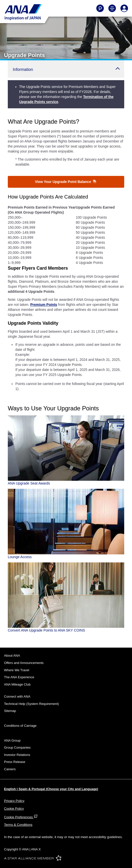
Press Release (15, 762)
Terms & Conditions (18, 825)
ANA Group (12, 740)
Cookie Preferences (21, 817)
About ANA (12, 656)
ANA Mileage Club (17, 684)
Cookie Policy (14, 809)
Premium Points (44, 305)
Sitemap (10, 711)
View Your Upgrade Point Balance (65, 182)
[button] (66, 69)
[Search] (100, 8)
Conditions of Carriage (20, 726)
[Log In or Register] (124, 8)
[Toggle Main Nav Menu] (112, 8)
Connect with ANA (17, 696)
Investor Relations (17, 755)
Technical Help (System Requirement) (31, 704)
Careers (10, 769)
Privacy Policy (14, 801)
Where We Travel (17, 670)
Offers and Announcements (24, 663)
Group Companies (17, 748)
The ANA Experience (19, 677)
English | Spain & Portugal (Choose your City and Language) (51, 789)
